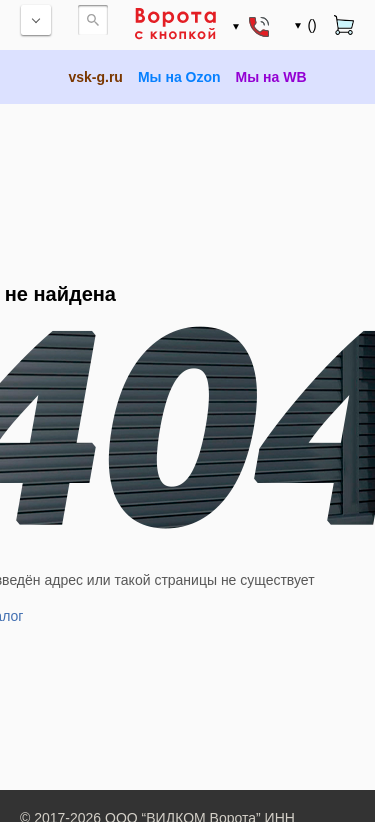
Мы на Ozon (179, 77)
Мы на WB (271, 77)
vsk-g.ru (95, 77)
